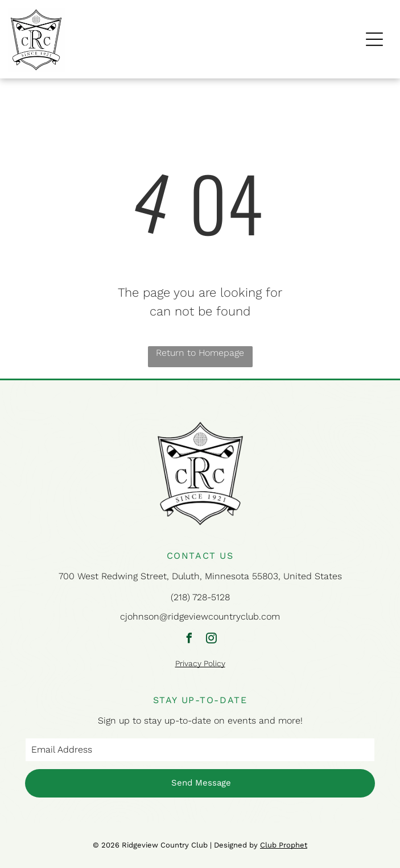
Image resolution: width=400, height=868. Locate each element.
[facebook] (189, 640)
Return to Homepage (200, 353)
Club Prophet (284, 845)
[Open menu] (374, 39)
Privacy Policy (200, 663)
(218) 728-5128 (200, 597)
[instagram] (211, 640)
